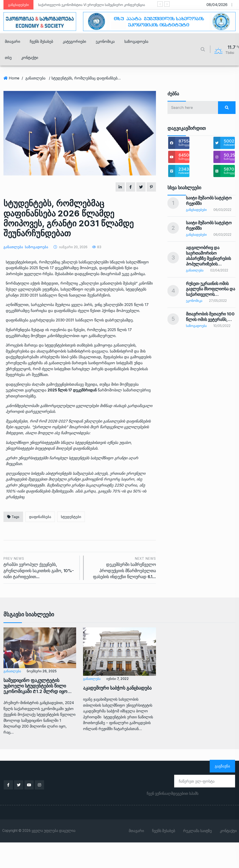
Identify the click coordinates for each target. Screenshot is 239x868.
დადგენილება (88, 274)
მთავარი (12, 41)
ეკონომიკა (105, 41)
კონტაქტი (30, 58)
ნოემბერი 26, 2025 (42, 671)
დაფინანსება (40, 517)
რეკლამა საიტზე (197, 831)
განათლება (35, 78)
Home (14, 78)
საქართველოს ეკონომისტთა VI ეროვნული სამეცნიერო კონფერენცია (92, 5)
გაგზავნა (222, 766)
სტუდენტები (71, 517)
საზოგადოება (136, 41)
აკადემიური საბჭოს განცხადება (117, 688)
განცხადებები (196, 210)
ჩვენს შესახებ (41, 41)
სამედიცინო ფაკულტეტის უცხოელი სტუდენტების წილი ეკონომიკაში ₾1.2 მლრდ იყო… (37, 686)
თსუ (8, 58)
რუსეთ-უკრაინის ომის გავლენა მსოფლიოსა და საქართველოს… (211, 289)
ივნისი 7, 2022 (118, 679)
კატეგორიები (74, 41)
